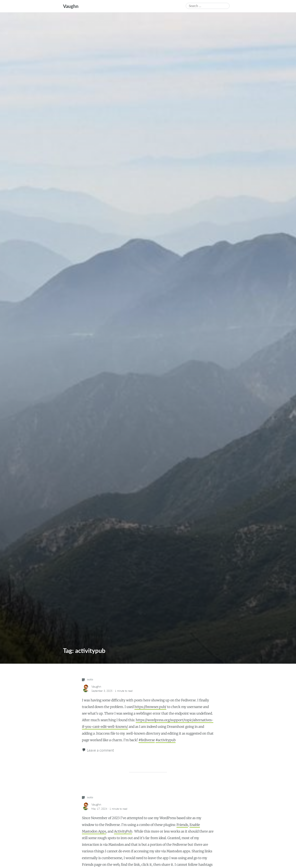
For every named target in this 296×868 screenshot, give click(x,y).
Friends (182, 825)
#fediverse (147, 740)
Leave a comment (100, 750)
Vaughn (71, 6)
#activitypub (166, 740)
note (88, 679)
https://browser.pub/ (150, 707)
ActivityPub (123, 831)
